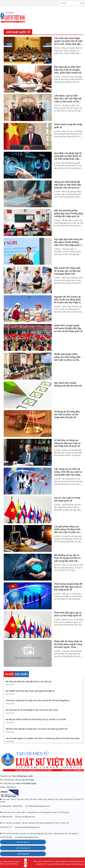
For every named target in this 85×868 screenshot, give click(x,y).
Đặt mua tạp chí (23, 842)
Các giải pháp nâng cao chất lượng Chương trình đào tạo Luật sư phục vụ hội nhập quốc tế (67, 529)
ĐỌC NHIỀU (22, 674)
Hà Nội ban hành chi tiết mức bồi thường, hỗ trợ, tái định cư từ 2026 (36, 719)
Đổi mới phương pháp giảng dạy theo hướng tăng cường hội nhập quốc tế (69, 213)
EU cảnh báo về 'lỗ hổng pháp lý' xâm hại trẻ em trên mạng (32, 710)
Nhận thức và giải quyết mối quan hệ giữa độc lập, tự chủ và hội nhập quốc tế (68, 328)
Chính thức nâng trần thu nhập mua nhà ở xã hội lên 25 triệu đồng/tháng (37, 700)
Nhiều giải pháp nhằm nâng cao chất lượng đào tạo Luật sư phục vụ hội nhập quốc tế (67, 357)
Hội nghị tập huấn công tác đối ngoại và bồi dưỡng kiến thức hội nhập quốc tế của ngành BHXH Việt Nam (68, 242)
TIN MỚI (9, 674)
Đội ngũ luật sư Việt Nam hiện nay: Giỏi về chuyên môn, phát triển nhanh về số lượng (68, 70)
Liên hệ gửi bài (23, 854)
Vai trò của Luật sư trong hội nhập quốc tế (67, 499)
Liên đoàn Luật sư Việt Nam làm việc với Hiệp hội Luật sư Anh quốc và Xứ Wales (68, 99)
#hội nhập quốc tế (18, 32)
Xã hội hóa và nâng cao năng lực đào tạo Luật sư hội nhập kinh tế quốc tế (67, 443)
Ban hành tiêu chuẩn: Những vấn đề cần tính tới (68, 384)
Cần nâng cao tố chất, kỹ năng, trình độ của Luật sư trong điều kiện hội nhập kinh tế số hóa (68, 472)
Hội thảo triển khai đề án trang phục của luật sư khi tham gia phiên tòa (37, 729)
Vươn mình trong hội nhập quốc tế (68, 126)
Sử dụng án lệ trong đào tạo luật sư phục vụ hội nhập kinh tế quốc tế (67, 414)
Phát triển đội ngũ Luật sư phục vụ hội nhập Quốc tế (68, 614)
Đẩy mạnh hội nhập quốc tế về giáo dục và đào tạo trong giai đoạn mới (67, 271)
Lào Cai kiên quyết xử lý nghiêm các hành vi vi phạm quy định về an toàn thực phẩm (43, 738)
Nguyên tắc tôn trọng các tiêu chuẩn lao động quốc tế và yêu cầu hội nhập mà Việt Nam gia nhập (68, 300)
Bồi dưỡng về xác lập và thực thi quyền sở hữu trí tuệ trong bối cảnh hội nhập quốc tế (67, 558)
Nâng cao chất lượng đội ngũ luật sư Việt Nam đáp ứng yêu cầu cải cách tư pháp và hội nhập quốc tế (68, 185)
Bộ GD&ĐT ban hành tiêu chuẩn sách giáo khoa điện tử (30, 691)
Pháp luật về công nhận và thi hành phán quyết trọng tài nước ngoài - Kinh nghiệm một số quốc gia (68, 644)
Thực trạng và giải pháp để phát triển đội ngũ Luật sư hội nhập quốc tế (68, 587)
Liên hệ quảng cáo (23, 848)
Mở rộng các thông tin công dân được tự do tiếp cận (29, 682)
